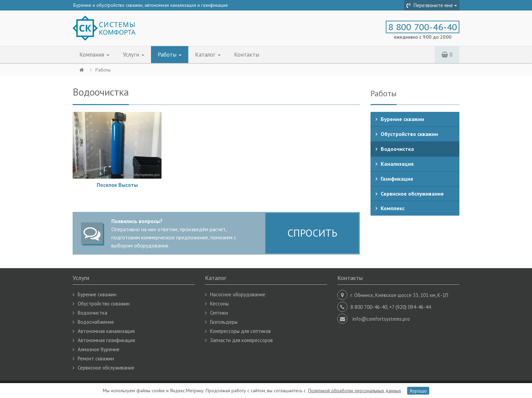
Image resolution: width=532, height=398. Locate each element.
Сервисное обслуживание (412, 194)
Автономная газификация (106, 340)
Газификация (397, 179)
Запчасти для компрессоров (241, 340)
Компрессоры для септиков (240, 331)
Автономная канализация (106, 331)
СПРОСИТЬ (312, 233)
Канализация (397, 164)
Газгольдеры (224, 322)
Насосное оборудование (238, 294)
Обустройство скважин (409, 134)
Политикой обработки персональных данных (355, 391)
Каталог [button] (208, 55)
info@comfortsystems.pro (381, 319)
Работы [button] (170, 55)
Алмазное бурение (99, 349)
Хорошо (418, 391)
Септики (219, 313)
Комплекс (393, 208)
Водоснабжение (96, 322)
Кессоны (219, 304)
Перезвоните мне (432, 5)
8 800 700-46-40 (423, 27)
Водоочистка (397, 149)
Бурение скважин (402, 119)
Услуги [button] (134, 55)
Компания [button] (94, 55)
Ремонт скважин (96, 359)
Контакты (247, 55)
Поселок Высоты (117, 185)
